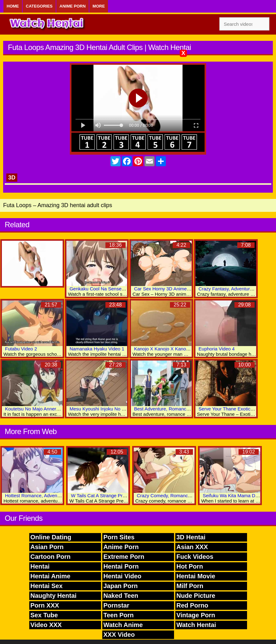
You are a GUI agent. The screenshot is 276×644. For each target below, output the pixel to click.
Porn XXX (45, 605)
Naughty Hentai (54, 596)
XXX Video (119, 635)
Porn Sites (119, 537)
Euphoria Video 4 (217, 349)
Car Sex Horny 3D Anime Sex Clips (171, 289)
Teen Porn (119, 615)
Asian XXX (192, 547)
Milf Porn (190, 586)
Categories (39, 6)
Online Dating (51, 537)
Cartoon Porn (51, 557)
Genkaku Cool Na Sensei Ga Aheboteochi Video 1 (122, 289)
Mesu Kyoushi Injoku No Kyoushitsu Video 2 (116, 409)
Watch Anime (123, 625)
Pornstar (116, 605)
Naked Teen (121, 596)
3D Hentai (191, 537)
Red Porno (192, 605)
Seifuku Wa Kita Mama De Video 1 (239, 495)
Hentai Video (123, 576)
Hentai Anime (51, 576)
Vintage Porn (196, 615)
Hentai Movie (196, 576)
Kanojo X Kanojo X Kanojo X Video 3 (173, 349)
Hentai (40, 566)
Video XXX (46, 625)
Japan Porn (121, 586)
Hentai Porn (121, 566)
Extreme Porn (124, 557)
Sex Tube (44, 615)
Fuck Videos (195, 557)
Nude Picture (196, 596)
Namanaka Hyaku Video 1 (97, 349)
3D (12, 178)
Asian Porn (47, 547)
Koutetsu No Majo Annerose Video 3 (43, 409)
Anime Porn (73, 6)
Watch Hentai (196, 625)
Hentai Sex (47, 586)
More (99, 6)
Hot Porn (190, 566)
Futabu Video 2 (21, 349)
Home (13, 6)
